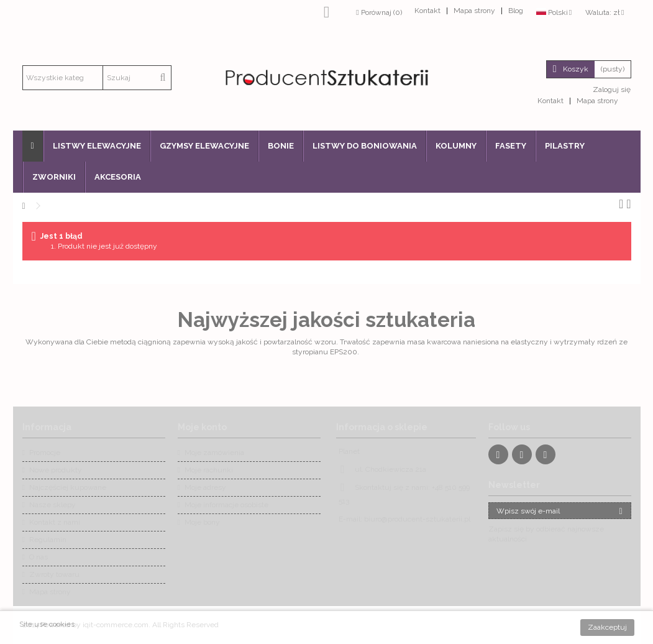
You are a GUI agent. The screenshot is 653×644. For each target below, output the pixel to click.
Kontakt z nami (55, 522)
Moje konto (202, 427)
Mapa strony (474, 11)
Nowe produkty (56, 470)
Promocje (45, 453)
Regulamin (48, 540)
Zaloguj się (611, 90)
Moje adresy (205, 487)
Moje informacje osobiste (226, 505)
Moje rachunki (209, 470)
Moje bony (202, 522)
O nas (39, 557)
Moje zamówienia (214, 453)
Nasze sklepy (53, 505)
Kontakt (427, 11)
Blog (516, 11)
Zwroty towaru (54, 574)
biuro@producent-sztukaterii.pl (417, 519)
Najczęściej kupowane (68, 487)
